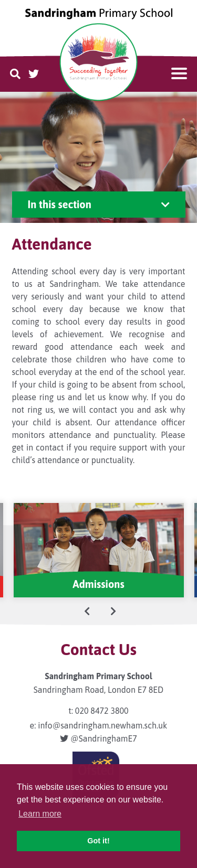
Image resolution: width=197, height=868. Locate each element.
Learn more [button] (40, 814)
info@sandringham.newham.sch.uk (102, 725)
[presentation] (87, 611)
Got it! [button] (98, 841)
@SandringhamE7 (98, 738)
